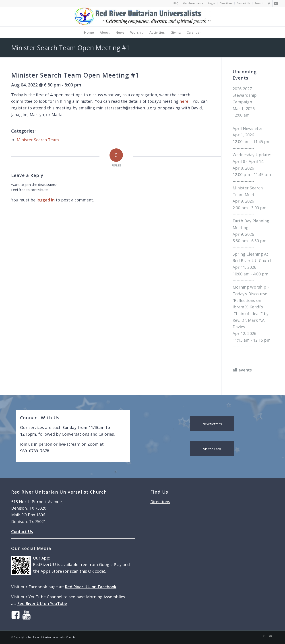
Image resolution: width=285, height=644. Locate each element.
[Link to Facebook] (269, 3)
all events (242, 370)
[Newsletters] (212, 424)
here (184, 101)
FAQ (176, 3)
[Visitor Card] (212, 449)
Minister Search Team (38, 140)
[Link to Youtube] (276, 3)
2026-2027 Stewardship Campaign (245, 95)
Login (212, 3)
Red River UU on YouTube (42, 603)
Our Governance (193, 3)
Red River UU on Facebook (91, 587)
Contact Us (243, 3)
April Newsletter (248, 128)
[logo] (142, 17)
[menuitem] (176, 3)
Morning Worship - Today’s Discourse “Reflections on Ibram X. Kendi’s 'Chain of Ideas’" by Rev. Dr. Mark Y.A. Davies (251, 307)
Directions (226, 3)
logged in (46, 200)
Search (259, 3)
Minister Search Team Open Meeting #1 (70, 48)
